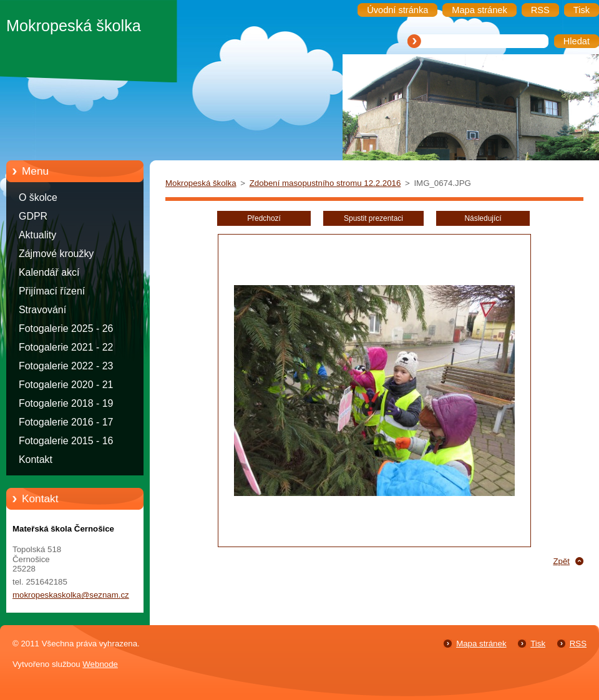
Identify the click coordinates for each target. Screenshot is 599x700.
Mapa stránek (481, 644)
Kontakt (36, 459)
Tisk (538, 644)
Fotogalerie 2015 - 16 (66, 441)
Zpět (561, 561)
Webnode (100, 664)
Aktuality (37, 235)
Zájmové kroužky (56, 254)
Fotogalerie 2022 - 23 (66, 366)
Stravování (42, 310)
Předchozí (264, 218)
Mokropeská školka (201, 183)
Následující (483, 218)
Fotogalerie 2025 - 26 (66, 328)
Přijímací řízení (52, 291)
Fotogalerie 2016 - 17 (66, 422)
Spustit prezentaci (373, 218)
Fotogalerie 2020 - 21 (66, 385)
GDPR (33, 216)
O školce (38, 197)
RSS (578, 644)
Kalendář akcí (49, 272)
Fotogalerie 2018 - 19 (66, 403)
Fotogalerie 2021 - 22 (66, 347)
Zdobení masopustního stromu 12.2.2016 (325, 183)
